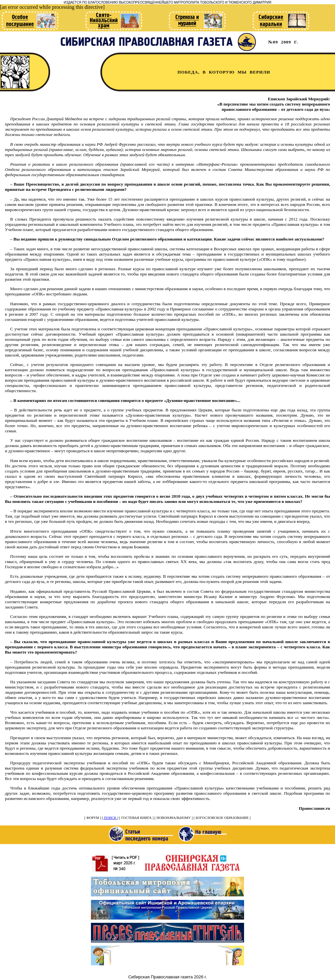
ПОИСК (110, 818)
